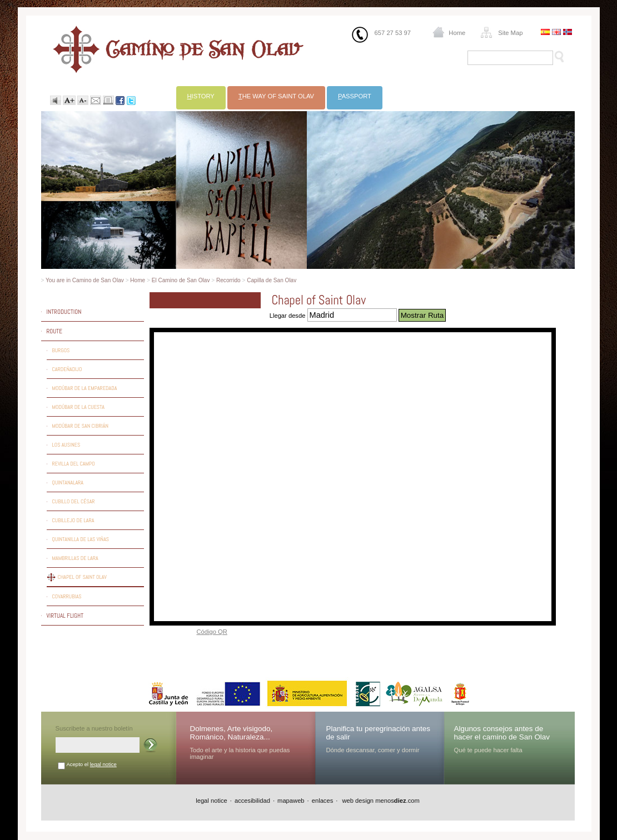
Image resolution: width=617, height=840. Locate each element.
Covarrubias (67, 596)
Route (54, 331)
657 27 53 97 (393, 33)
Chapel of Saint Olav (82, 577)
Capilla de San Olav (272, 280)
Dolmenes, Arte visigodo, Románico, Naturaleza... (232, 733)
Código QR (212, 632)
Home (457, 33)
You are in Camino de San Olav (85, 280)
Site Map (510, 33)
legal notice (103, 764)
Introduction (64, 312)
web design (357, 801)
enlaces (323, 801)
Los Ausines (66, 445)
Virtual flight (65, 616)
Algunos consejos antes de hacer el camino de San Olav (502, 733)
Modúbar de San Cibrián (81, 426)
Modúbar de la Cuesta (78, 407)
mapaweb (291, 801)
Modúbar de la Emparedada (85, 388)
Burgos (61, 350)
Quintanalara (68, 482)
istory (201, 96)
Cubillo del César (74, 501)
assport (355, 96)
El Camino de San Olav (181, 280)
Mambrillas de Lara (75, 558)
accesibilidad (252, 801)
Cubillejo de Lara (73, 520)
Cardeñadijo (67, 369)
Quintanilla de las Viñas (81, 539)
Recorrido (228, 280)
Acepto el (92, 764)
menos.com (397, 801)
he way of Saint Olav (276, 96)
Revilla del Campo (74, 464)
